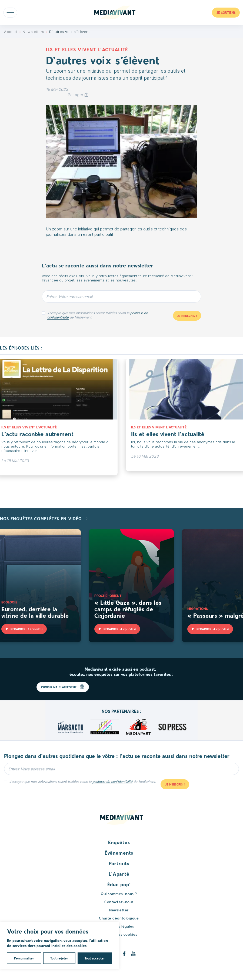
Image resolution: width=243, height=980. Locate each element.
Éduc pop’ (119, 884)
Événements (119, 853)
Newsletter (119, 910)
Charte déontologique (119, 918)
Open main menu (10, 13)
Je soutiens (226, 12)
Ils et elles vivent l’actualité (168, 434)
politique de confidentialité (112, 781)
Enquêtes (119, 842)
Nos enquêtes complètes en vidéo (42, 518)
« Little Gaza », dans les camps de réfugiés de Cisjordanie (128, 609)
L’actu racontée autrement (37, 434)
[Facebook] (124, 954)
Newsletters (33, 32)
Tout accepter (95, 958)
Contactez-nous (119, 902)
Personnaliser (24, 958)
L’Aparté (119, 874)
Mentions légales (119, 926)
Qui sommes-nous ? (119, 894)
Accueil (11, 32)
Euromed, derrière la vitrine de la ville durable (35, 612)
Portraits (119, 863)
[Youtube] (133, 954)
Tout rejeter (59, 958)
